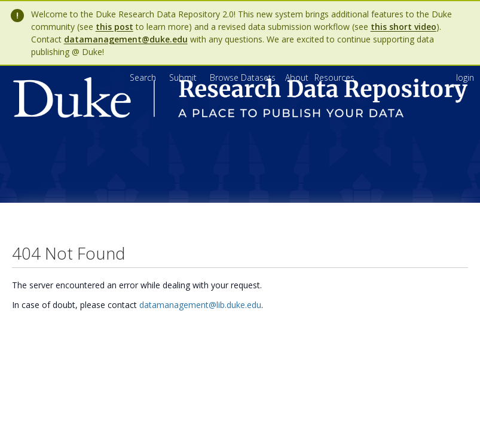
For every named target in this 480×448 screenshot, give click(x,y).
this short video (403, 27)
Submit (184, 77)
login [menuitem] (465, 77)
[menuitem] (298, 77)
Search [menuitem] (143, 77)
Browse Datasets (244, 77)
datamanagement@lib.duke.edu (200, 305)
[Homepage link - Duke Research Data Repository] (240, 115)
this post (114, 27)
